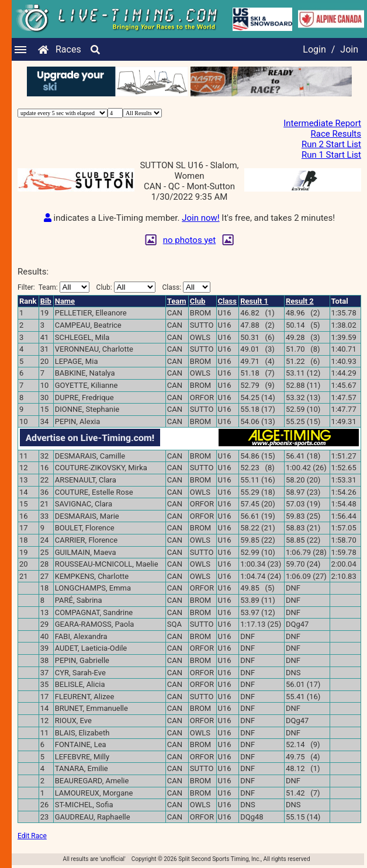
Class (227, 301)
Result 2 (300, 301)
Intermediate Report (322, 123)
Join (349, 49)
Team (177, 301)
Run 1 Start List (331, 155)
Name (65, 301)
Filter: (53, 287)
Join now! (200, 218)
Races (68, 49)
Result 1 (254, 301)
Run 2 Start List (331, 144)
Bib (46, 301)
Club (198, 301)
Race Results (336, 134)
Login (314, 49)
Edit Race (32, 836)
